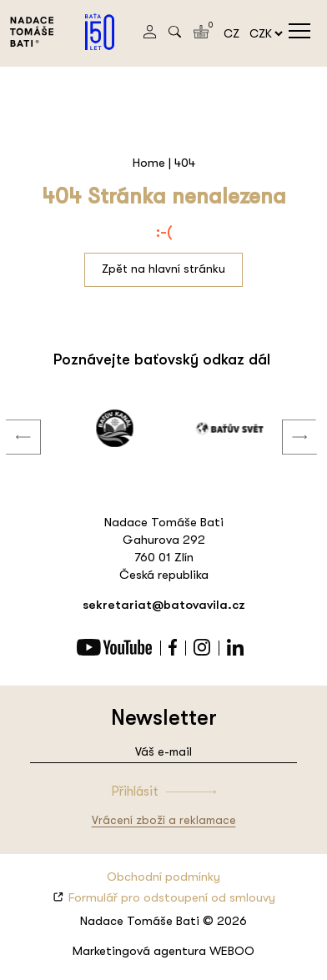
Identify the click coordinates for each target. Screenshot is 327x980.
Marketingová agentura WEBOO (163, 951)
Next (287, 420)
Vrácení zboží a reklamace (164, 820)
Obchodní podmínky (163, 877)
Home (149, 163)
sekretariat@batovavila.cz (164, 605)
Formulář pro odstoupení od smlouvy (172, 897)
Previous (11, 420)
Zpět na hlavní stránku (163, 269)
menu (299, 31)
